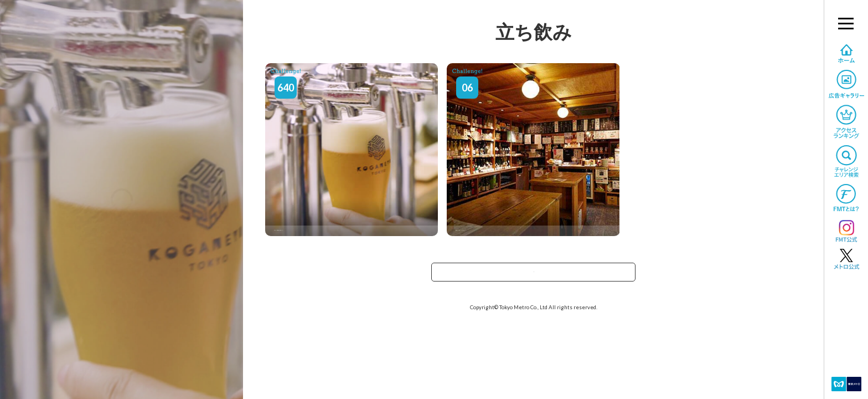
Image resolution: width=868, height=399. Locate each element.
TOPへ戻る (534, 276)
